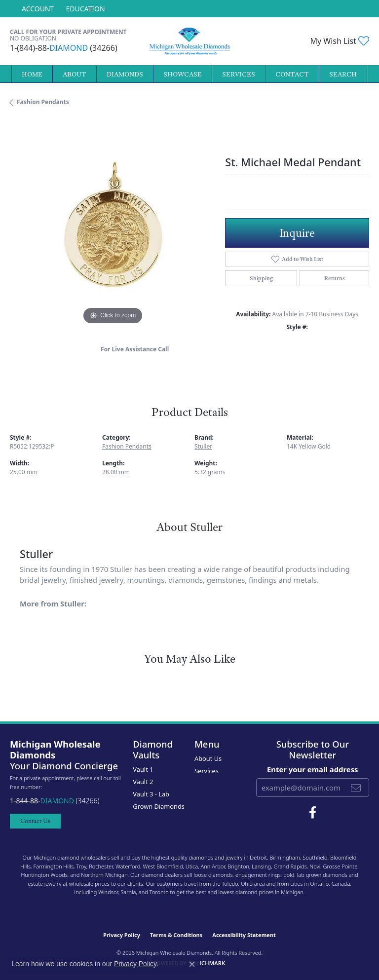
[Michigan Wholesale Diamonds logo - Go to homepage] (189, 41)
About (75, 74)
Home (32, 74)
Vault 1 (143, 769)
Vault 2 (143, 782)
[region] (113, 225)
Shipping (261, 278)
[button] (37, 9)
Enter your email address (313, 769)
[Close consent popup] (192, 964)
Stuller (203, 446)
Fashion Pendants (43, 102)
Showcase (183, 74)
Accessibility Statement (244, 935)
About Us (208, 758)
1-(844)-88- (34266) (64, 48)
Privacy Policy (122, 935)
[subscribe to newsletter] (356, 788)
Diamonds (125, 74)
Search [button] (343, 74)
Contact (292, 74)
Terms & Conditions (176, 935)
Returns (335, 278)
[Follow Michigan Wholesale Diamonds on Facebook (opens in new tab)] (313, 813)
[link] (84, 9)
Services (239, 74)
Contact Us (35, 821)
